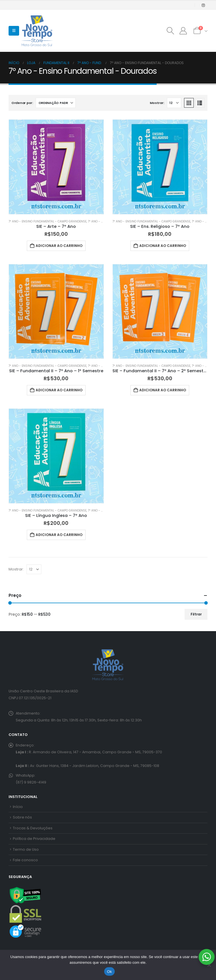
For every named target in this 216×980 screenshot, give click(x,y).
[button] (14, 31)
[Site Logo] (37, 31)
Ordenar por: (22, 103)
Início (18, 807)
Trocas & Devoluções (33, 828)
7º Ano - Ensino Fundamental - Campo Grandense (48, 221)
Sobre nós (22, 817)
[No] (209, 965)
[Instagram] (203, 5)
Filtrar (196, 614)
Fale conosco (25, 860)
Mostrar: (157, 103)
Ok (109, 972)
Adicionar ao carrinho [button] (59, 246)
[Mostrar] (174, 103)
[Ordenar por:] (56, 103)
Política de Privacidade (34, 839)
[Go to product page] (56, 167)
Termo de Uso (26, 849)
